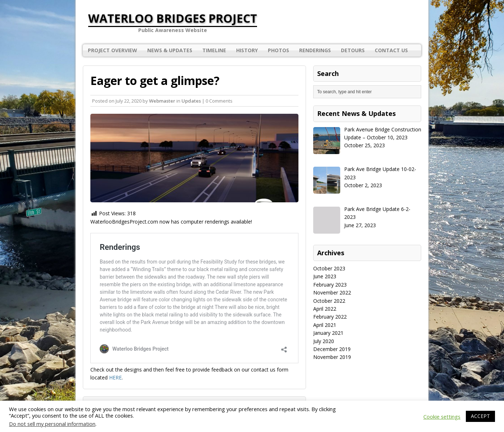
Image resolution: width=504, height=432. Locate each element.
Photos (278, 50)
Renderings (315, 50)
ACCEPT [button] (480, 416)
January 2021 (328, 333)
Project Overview (112, 50)
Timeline (214, 50)
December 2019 (332, 349)
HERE (115, 377)
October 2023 (329, 268)
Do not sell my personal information (52, 424)
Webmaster (162, 101)
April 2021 (325, 325)
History (247, 50)
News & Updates (170, 50)
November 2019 (332, 357)
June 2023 (325, 276)
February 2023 (330, 285)
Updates (191, 101)
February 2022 (330, 317)
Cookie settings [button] (442, 417)
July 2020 (324, 341)
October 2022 (329, 301)
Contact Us (391, 50)
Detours (353, 50)
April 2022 (325, 309)
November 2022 (332, 292)
